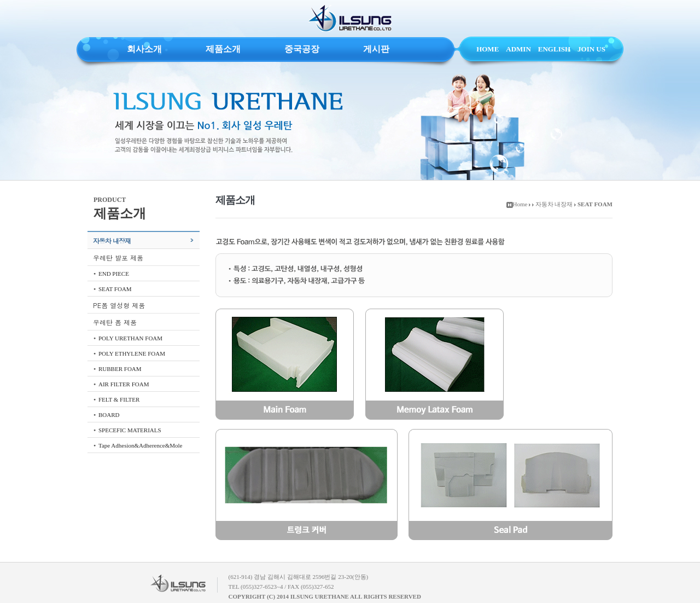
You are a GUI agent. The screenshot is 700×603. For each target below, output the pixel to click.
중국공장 (302, 49)
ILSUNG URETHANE (350, 19)
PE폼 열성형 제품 (119, 305)
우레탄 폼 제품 (115, 322)
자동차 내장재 (112, 240)
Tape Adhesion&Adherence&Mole (141, 445)
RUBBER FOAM (120, 369)
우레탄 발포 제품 (118, 257)
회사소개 (144, 49)
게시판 (376, 49)
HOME (488, 49)
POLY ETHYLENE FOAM (132, 353)
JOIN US (591, 49)
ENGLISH (554, 49)
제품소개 (223, 49)
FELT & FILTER (119, 399)
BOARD (109, 415)
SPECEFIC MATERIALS (130, 430)
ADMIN (518, 49)
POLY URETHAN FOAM (130, 338)
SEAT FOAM (115, 289)
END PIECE (114, 274)
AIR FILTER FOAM (124, 384)
